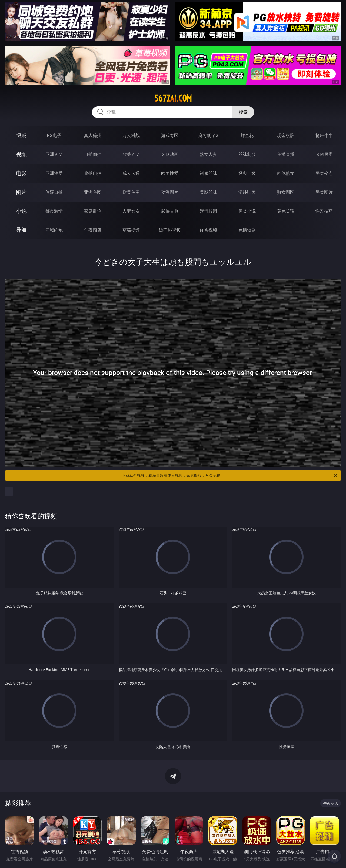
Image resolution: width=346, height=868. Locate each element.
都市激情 (54, 211)
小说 (21, 211)
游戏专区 (170, 135)
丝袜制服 (247, 154)
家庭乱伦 (93, 211)
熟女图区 (286, 192)
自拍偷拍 (93, 154)
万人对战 (131, 135)
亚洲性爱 (54, 173)
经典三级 (247, 173)
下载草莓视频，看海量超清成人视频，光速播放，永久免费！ (230, 475)
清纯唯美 (247, 192)
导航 (21, 230)
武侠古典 (170, 211)
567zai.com (173, 98)
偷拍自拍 (93, 173)
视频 (21, 154)
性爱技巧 (324, 211)
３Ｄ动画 (170, 154)
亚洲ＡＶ (54, 154)
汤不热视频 (170, 230)
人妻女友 (131, 211)
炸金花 (247, 135)
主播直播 (286, 154)
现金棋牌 (286, 135)
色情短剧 (247, 230)
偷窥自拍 (54, 192)
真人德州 (93, 135)
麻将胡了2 (208, 135)
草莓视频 (131, 230)
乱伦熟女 (286, 173)
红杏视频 (208, 230)
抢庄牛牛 (324, 135)
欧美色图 (131, 192)
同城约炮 (54, 230)
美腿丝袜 (208, 192)
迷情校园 (208, 211)
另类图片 (324, 192)
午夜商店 (93, 230)
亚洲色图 (93, 192)
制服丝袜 (208, 173)
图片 (21, 192)
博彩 (21, 135)
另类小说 (247, 211)
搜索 (243, 112)
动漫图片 (170, 192)
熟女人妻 (208, 154)
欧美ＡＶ (131, 154)
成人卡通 (131, 173)
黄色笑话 (286, 211)
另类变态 (324, 173)
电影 (21, 173)
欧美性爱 (170, 173)
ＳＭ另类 (324, 154)
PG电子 (54, 135)
